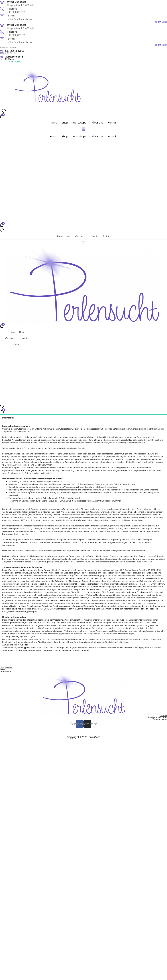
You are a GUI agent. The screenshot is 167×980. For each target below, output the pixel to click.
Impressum (5, 671)
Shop (65, 123)
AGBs (2, 670)
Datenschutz (6, 668)
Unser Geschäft (17, 2)
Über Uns (98, 123)
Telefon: (12, 9)
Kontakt (113, 123)
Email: (11, 16)
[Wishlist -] (2, 231)
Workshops (79, 123)
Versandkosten (160, 719)
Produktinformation (158, 718)
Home (53, 123)
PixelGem (95, 737)
